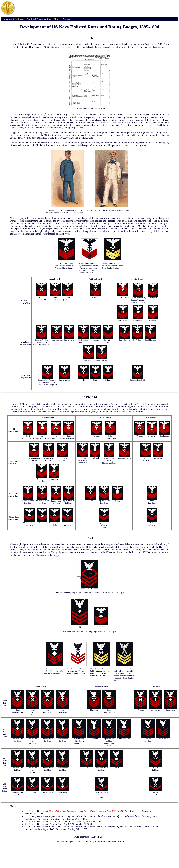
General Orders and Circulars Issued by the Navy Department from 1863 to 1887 (87, 811)
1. (25, 811)
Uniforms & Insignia (13, 19)
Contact (67, 19)
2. (25, 816)
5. (25, 827)
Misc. (57, 19)
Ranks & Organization (39, 19)
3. (25, 821)
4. (25, 824)
